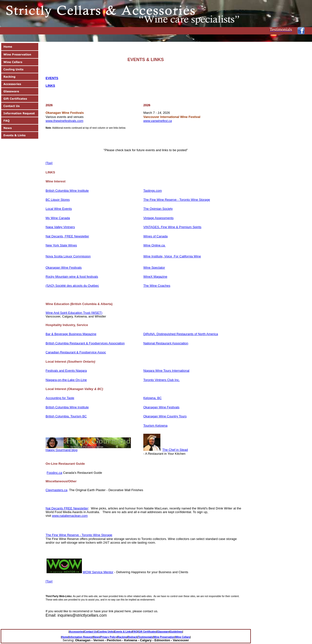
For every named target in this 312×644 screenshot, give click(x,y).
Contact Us (91, 632)
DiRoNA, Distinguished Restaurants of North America (181, 334)
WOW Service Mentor (98, 572)
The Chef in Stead (175, 450)
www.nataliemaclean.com (70, 516)
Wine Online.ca (155, 245)
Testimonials (146, 637)
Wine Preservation (164, 637)
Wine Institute (153, 256)
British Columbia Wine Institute (67, 191)
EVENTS (52, 78)
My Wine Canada (58, 218)
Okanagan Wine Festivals (64, 268)
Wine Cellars (183, 637)
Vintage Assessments (158, 218)
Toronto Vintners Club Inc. (161, 380)
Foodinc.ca (54, 473)
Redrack (132, 637)
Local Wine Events (59, 209)
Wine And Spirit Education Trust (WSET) (74, 313)
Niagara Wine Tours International (166, 371)
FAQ (135, 632)
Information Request (81, 637)
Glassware (163, 632)
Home (65, 637)
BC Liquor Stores (58, 200)
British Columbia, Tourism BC (66, 416)
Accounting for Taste (60, 398)
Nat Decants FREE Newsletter (67, 508)
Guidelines (176, 632)
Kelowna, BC (152, 398)
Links (50, 86)
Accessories (76, 632)
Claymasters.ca (57, 490)
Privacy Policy (109, 637)
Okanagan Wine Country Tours (165, 416)
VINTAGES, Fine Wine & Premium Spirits (172, 227)
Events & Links (123, 632)
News (97, 637)
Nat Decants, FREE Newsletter (67, 236)
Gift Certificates (147, 632)
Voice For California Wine (182, 256)
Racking (122, 637)
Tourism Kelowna (155, 426)
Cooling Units (106, 632)
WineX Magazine (155, 277)
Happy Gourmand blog (62, 450)
